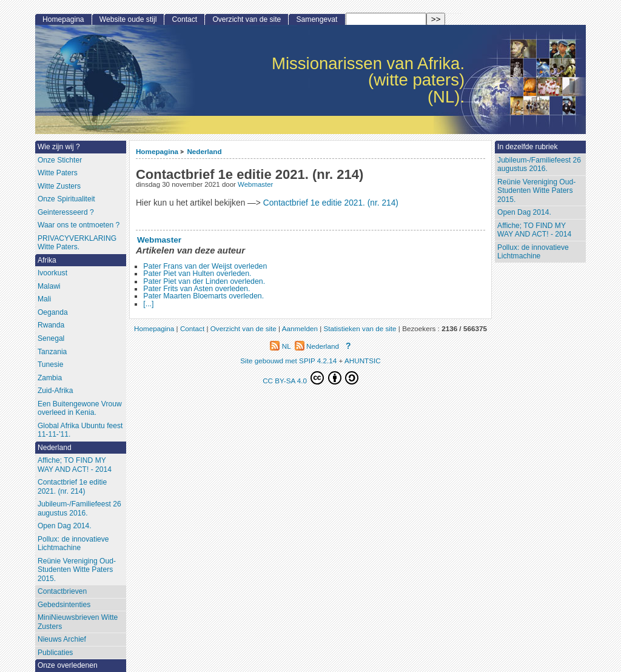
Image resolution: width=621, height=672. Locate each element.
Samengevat (317, 19)
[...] (148, 304)
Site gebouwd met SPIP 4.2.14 (288, 361)
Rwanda (51, 325)
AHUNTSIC (363, 361)
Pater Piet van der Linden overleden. (204, 281)
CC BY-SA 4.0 (310, 378)
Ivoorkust (52, 273)
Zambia (50, 378)
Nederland (204, 151)
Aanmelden (300, 328)
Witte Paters (58, 173)
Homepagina (157, 151)
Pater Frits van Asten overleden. (196, 289)
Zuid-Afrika (55, 391)
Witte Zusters (59, 186)
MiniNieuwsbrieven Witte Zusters (78, 622)
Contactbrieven (62, 591)
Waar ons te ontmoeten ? (79, 225)
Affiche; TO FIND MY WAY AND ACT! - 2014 (534, 230)
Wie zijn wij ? (59, 147)
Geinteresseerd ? (66, 212)
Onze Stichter (60, 160)
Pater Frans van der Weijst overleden (205, 266)
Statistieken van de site (360, 328)
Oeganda (53, 312)
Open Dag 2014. (524, 212)
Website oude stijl (128, 19)
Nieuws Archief (62, 639)
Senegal (51, 338)
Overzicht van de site (247, 19)
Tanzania (52, 352)
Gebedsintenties (64, 605)
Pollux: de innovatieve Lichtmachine (533, 252)
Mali (44, 299)
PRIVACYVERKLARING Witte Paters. (77, 243)
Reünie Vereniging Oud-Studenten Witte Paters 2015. (536, 191)
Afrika (47, 260)
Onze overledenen (68, 665)
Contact (185, 19)
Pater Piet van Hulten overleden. (197, 274)
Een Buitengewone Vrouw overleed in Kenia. (80, 408)
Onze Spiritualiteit (66, 199)
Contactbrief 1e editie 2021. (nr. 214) (331, 203)
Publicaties (55, 653)
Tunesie (51, 365)
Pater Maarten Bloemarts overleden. (203, 296)
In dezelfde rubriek (528, 147)
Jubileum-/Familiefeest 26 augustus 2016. (539, 165)
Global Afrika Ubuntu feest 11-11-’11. (80, 430)
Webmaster (255, 184)
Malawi (49, 286)
